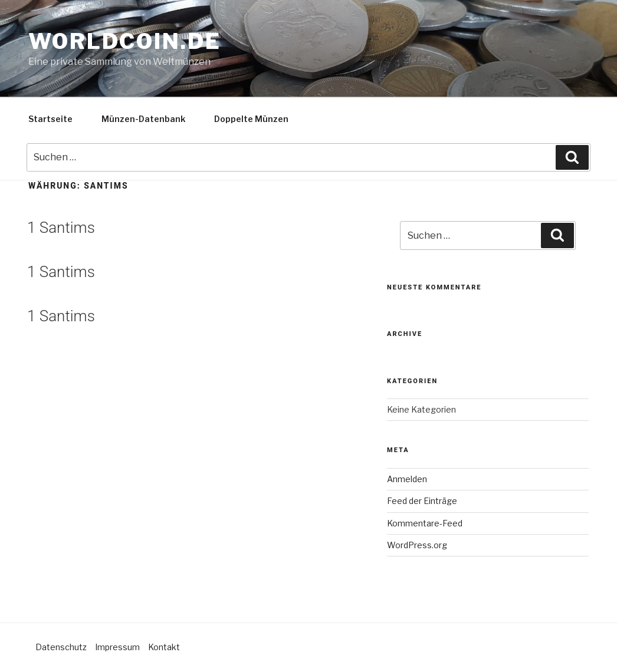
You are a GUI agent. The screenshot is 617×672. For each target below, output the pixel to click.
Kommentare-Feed (425, 523)
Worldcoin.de (125, 41)
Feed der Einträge (422, 501)
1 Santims (61, 228)
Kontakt (164, 647)
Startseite (50, 119)
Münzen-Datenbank (143, 119)
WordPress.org (417, 545)
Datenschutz (61, 647)
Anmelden (407, 479)
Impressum (117, 647)
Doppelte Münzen (251, 119)
